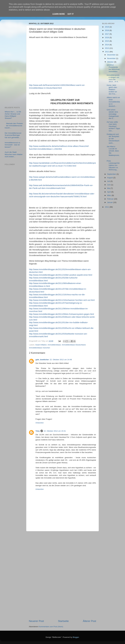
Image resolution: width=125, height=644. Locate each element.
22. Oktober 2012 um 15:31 (55, 431)
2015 (107, 41)
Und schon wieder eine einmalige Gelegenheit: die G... (113, 114)
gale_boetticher (42, 360)
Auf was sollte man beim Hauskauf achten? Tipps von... (113, 126)
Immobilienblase (54, 345)
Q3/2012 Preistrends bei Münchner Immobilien (113, 68)
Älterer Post (89, 621)
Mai (109, 188)
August (110, 178)
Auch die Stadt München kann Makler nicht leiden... (14, 154)
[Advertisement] (62, 575)
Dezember (112, 55)
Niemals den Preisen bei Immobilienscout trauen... (14, 126)
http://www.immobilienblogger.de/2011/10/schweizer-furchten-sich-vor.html (62, 300)
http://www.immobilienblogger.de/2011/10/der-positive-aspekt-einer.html (61, 275)
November (112, 58)
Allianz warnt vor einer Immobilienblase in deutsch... (113, 102)
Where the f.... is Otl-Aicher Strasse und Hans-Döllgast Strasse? (13, 115)
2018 (107, 30)
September (112, 174)
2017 (107, 34)
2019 (107, 27)
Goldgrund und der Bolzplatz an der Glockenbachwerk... (113, 139)
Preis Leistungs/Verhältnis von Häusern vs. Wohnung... (113, 165)
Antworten (40, 423)
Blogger (76, 637)
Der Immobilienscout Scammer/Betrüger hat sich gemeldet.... (13, 135)
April (109, 192)
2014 (107, 45)
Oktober (111, 62)
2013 (107, 48)
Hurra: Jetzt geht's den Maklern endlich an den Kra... (112, 90)
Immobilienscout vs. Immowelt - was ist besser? (13, 145)
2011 (107, 207)
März (109, 195)
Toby (38, 431)
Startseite (63, 621)
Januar (110, 202)
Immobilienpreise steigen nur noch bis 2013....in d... (113, 78)
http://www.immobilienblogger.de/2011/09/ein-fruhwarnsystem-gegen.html (61, 314)
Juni (109, 185)
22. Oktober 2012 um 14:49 (61, 360)
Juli (109, 181)
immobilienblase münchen (40, 348)
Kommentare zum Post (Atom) (51, 627)
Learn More (59, 14)
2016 (107, 38)
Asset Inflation (41, 345)
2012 (107, 52)
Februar (111, 199)
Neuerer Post (36, 621)
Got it (71, 14)
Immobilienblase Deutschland (74, 345)
